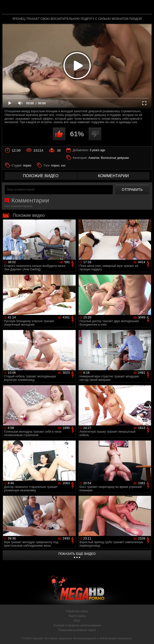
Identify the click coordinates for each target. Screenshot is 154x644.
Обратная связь (77, 611)
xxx (63, 166)
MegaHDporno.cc (89, 8)
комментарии (113, 176)
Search (145, 7)
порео (27, 166)
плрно (55, 166)
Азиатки (94, 158)
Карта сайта (77, 616)
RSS (77, 621)
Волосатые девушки (115, 158)
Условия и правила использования (77, 625)
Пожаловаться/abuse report (77, 630)
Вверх (147, 635)
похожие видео (41, 176)
